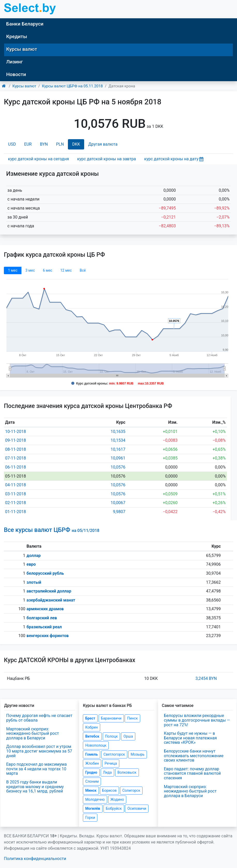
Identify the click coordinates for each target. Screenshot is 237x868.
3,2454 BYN (206, 678)
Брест (90, 718)
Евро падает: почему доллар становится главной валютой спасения (192, 773)
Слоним (92, 781)
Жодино (117, 799)
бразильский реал (44, 627)
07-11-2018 (16, 458)
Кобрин (91, 727)
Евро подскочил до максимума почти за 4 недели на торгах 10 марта (36, 769)
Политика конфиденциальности (35, 859)
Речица (111, 763)
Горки (90, 817)
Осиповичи (137, 808)
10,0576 (118, 467)
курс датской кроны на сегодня (38, 159)
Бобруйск (114, 808)
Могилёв (93, 808)
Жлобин (92, 763)
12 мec (66, 270)
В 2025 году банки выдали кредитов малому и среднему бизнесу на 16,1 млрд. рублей (35, 787)
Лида (107, 772)
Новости (16, 74)
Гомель (92, 754)
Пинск (132, 718)
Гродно (91, 772)
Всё (83, 270)
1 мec (13, 270)
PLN (60, 144)
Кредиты (17, 36)
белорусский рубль (45, 573)
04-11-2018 (16, 485)
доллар (34, 556)
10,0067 (118, 503)
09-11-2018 (16, 440)
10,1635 (118, 432)
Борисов (109, 790)
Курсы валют (22, 49)
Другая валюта (103, 144)
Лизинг (14, 62)
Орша (128, 736)
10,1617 (118, 449)
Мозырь (138, 754)
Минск (91, 790)
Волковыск (127, 772)
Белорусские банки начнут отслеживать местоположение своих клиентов (194, 756)
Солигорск (131, 790)
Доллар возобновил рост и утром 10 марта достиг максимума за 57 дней (39, 751)
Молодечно (95, 799)
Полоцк (112, 736)
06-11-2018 (16, 467)
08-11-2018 (16, 449)
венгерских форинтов (48, 636)
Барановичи (111, 718)
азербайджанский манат (51, 600)
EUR (28, 144)
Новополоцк (96, 745)
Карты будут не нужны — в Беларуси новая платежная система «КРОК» (190, 738)
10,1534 (118, 440)
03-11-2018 (16, 494)
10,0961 (118, 458)
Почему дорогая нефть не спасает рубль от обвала (39, 718)
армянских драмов (45, 609)
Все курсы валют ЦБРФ (52, 530)
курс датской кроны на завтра (107, 159)
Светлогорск (114, 754)
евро (31, 564)
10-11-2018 (16, 432)
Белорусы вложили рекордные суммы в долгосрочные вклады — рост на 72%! (197, 720)
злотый (34, 582)
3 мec (30, 270)
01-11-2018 (16, 512)
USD (12, 144)
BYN (44, 144)
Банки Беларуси (25, 24)
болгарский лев (42, 618)
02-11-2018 (16, 503)
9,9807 (119, 512)
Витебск (92, 736)
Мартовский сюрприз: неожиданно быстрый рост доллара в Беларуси (33, 733)
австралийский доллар (49, 591)
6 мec (48, 270)
